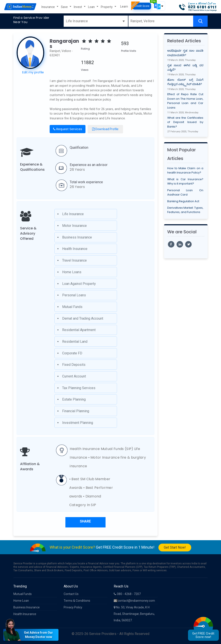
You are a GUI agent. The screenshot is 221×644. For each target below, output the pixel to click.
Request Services (67, 129)
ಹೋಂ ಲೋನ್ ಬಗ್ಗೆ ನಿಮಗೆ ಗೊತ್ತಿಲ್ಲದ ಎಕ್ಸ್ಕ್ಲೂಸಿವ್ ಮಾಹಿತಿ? (185, 82)
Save (65, 7)
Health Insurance (25, 614)
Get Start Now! (175, 547)
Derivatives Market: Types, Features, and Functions (185, 210)
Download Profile (105, 129)
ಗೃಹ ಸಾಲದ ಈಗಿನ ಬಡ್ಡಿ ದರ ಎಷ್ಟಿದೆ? (185, 67)
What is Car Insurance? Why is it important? (185, 181)
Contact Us (71, 594)
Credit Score (142, 6)
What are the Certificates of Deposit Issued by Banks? (185, 122)
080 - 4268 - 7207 (127, 594)
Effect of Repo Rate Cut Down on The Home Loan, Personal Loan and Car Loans (185, 101)
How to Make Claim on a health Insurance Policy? (185, 170)
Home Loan (21, 601)
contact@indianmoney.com (134, 601)
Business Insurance (27, 607)
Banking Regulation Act (183, 201)
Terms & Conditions (77, 601)
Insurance (48, 7)
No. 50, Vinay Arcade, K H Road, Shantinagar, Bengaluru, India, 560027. (134, 614)
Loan (92, 7)
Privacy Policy (73, 607)
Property (107, 7)
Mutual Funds (23, 594)
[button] (159, 6)
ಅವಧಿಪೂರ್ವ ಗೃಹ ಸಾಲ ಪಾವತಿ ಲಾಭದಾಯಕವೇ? (185, 53)
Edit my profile (33, 72)
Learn (124, 6)
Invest (78, 7)
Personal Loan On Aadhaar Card (185, 192)
